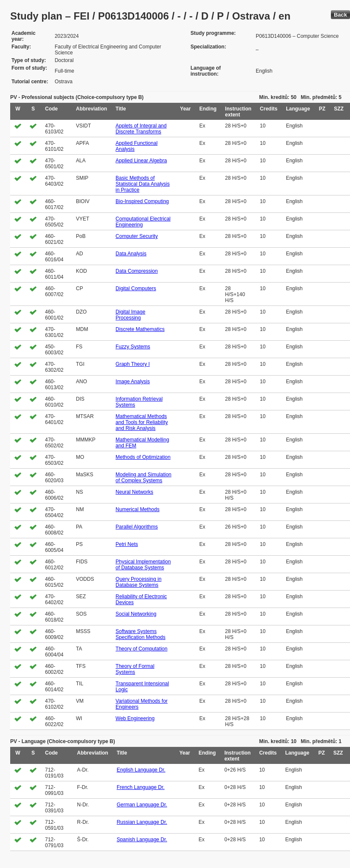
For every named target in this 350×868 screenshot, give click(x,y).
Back (340, 15)
